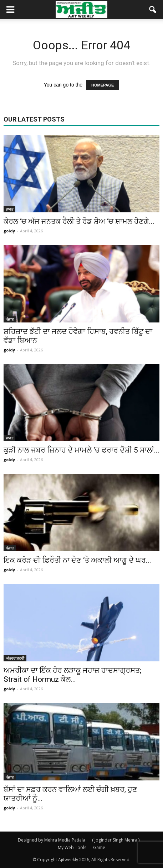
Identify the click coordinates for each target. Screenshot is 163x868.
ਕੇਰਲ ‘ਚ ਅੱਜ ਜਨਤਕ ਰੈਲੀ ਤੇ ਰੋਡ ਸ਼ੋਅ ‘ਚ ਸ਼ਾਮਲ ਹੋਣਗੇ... (79, 221)
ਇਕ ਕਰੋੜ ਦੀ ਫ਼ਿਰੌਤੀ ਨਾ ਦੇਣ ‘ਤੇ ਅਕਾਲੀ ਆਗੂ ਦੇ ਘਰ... (77, 560)
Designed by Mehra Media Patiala (52, 840)
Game (99, 847)
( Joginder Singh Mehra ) (116, 840)
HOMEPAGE (103, 85)
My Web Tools (72, 847)
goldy (9, 231)
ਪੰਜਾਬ (10, 319)
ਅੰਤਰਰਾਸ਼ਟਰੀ (15, 658)
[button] (153, 10)
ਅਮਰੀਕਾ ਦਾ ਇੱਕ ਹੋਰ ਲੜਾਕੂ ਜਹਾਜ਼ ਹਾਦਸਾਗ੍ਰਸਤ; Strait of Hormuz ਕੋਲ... (72, 675)
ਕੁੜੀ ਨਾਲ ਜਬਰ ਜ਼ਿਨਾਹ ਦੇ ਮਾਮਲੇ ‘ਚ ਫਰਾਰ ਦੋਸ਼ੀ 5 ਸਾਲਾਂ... (81, 450)
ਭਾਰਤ (9, 209)
